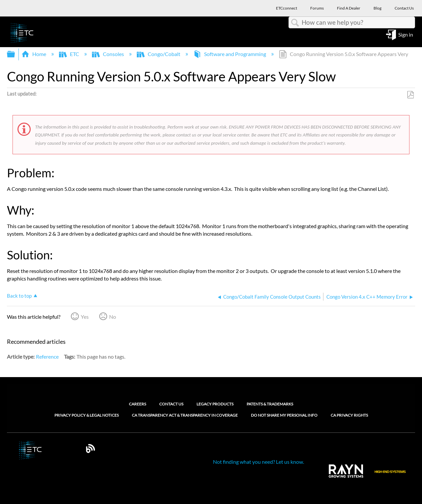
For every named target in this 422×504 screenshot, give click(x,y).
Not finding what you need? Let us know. (258, 462)
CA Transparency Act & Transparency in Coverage (185, 415)
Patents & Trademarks (270, 404)
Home (34, 54)
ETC (70, 54)
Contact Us (171, 404)
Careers (137, 404)
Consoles (108, 54)
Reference (47, 356)
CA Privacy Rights (349, 415)
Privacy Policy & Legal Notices (87, 415)
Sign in (406, 34)
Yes (85, 317)
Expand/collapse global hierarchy (15, 54)
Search (295, 23)
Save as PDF (410, 95)
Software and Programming (230, 54)
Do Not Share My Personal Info (284, 415)
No (113, 317)
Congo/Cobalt (159, 54)
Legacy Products (215, 404)
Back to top (19, 296)
